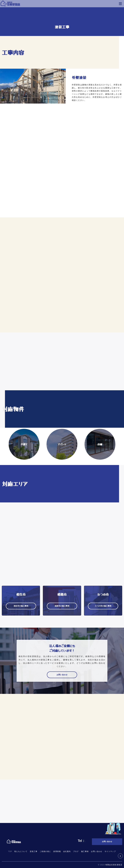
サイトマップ (110, 851)
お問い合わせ (62, 675)
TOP (10, 851)
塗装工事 (34, 851)
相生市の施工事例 (21, 606)
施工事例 (85, 851)
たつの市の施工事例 (103, 606)
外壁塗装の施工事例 (87, 108)
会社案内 (67, 851)
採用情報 (57, 851)
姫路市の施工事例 (62, 606)
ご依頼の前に (45, 851)
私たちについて (21, 851)
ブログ (76, 851)
